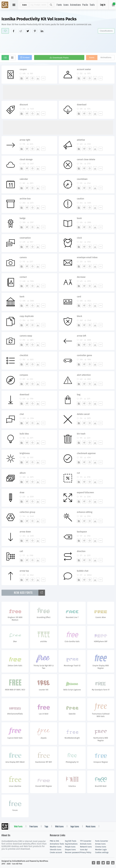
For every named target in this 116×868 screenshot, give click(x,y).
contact (23, 277)
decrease (81, 277)
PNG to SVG (54, 841)
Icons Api (84, 850)
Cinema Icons (101, 847)
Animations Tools (57, 844)
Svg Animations (71, 844)
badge (23, 218)
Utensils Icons (56, 850)
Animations (75, 5)
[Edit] (27, 78)
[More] (43, 78)
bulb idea (24, 434)
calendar (24, 179)
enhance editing (85, 512)
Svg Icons (5, 5)
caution (81, 199)
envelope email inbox (87, 257)
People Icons (70, 847)
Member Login (101, 850)
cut (78, 473)
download (82, 105)
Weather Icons (56, 847)
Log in (103, 5)
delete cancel (83, 414)
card (79, 297)
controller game (84, 355)
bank (22, 297)
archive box (25, 199)
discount (24, 105)
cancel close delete (86, 160)
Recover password (72, 852)
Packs (85, 5)
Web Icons (59, 827)
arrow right (25, 140)
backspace (82, 532)
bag (79, 395)
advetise (81, 140)
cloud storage (26, 160)
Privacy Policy (86, 852)
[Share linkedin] (42, 31)
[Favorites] (32, 78)
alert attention (84, 375)
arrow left (81, 336)
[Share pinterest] (35, 31)
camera (23, 257)
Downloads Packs (61, 58)
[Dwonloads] (38, 78)
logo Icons (75, 827)
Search (51, 5)
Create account (56, 852)
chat (22, 414)
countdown (82, 179)
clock (79, 238)
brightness (25, 453)
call (21, 551)
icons (25, 5)
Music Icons (91, 827)
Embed (26, 57)
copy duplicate (27, 316)
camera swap (26, 336)
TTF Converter (86, 841)
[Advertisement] (58, 43)
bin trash (81, 434)
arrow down (25, 532)
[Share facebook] (14, 31)
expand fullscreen (85, 493)
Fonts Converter (102, 841)
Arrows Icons (100, 844)
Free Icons (34, 827)
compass (24, 375)
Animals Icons (86, 844)
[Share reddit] (21, 31)
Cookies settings (102, 852)
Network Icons (86, 847)
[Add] (22, 78)
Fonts (59, 5)
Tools (92, 5)
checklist (24, 355)
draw (22, 493)
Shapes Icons (70, 850)
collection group (27, 512)
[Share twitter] (28, 31)
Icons (66, 5)
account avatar (84, 69)
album (23, 473)
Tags (46, 827)
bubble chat (83, 571)
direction (81, 551)
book (79, 218)
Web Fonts (18, 827)
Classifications (106, 31)
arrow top (24, 571)
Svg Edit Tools (71, 841)
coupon (23, 69)
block (79, 316)
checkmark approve (86, 453)
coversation (25, 238)
